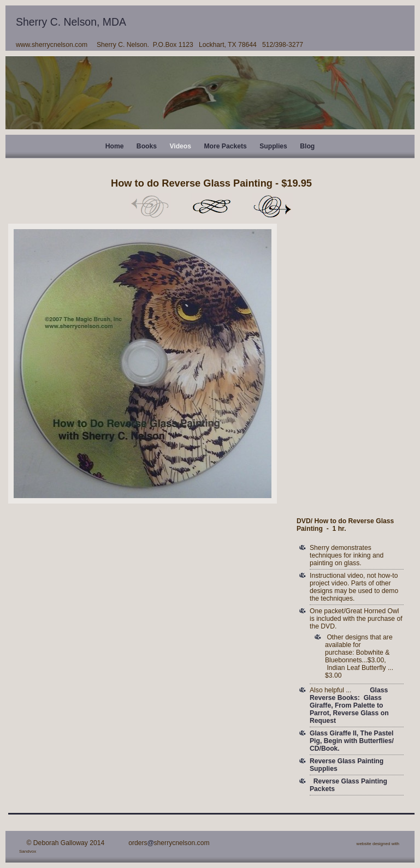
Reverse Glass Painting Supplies (347, 765)
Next (273, 206)
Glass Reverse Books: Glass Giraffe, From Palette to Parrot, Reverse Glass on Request (349, 705)
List (211, 206)
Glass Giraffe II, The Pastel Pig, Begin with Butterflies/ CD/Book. (352, 741)
